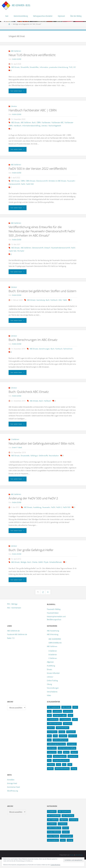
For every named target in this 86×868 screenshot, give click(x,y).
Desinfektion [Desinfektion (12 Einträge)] (52, 740)
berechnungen (44, 353)
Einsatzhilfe (25, 67)
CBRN (39, 122)
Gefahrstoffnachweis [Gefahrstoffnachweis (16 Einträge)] (60, 748)
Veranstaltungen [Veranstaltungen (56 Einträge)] (66, 845)
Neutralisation (54, 464)
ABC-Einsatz (15, 67)
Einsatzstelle (25, 464)
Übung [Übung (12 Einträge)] (70, 849)
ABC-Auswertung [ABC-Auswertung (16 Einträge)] (64, 820)
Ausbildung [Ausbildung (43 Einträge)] (74, 828)
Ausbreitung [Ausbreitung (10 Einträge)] (68, 720)
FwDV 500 (30, 184)
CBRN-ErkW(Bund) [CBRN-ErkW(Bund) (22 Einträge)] (54, 836)
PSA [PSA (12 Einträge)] (49, 769)
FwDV (23, 184)
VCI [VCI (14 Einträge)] (64, 773)
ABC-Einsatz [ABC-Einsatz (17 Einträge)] (66, 716)
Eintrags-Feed (12, 792)
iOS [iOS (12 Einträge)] (60, 761)
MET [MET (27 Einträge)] (49, 765)
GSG (60, 304)
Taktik (65, 304)
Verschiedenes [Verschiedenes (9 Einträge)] (53, 849)
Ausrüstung (41, 304)
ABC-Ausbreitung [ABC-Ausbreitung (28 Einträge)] (54, 716)
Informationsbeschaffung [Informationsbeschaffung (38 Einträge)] (67, 757)
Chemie (35, 571)
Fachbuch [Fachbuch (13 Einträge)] (63, 744)
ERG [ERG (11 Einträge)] (49, 744)
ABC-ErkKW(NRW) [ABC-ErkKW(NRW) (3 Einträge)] (54, 824)
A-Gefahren (53, 659)
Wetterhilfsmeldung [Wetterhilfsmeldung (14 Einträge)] (62, 777)
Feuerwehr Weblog (54, 618)
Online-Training (52, 689)
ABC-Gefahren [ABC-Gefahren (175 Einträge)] (53, 828)
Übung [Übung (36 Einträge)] (74, 777)
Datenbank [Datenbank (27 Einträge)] (68, 732)
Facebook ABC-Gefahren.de (17, 643)
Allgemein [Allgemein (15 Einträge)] (64, 828)
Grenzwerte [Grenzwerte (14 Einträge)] (72, 753)
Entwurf (47, 248)
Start (7, 16)
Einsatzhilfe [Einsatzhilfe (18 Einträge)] (71, 740)
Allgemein (50, 670)
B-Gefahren (53, 663)
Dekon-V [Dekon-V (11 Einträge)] (51, 736)
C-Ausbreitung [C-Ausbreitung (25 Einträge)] (53, 728)
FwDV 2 (59, 516)
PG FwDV (21, 251)
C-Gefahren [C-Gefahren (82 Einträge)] (63, 832)
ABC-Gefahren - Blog (21, 5)
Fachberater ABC (58, 122)
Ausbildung (37, 516)
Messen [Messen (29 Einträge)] (74, 761)
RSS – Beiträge (12, 612)
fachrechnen (68, 353)
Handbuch (17, 126)
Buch (34, 122)
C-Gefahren (15, 444)
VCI (75, 67)
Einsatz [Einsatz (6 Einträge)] (66, 836)
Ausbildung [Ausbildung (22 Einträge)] (57, 720)
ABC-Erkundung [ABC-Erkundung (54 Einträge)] (68, 824)
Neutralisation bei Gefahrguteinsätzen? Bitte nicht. (39, 450)
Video (49, 704)
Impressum (61, 16)
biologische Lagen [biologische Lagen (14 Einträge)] (60, 724)
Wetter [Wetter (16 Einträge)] (50, 777)
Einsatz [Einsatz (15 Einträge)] (62, 740)
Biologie (24, 571)
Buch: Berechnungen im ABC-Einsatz (34, 344)
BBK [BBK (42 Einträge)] (49, 724)
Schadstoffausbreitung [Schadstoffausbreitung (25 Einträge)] (61, 769)
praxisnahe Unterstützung (59, 67)
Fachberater (46, 122)
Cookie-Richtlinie (55, 865)
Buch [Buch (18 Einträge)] (70, 724)
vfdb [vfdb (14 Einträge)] (70, 773)
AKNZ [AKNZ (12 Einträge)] (75, 716)
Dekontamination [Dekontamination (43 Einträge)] (63, 736)
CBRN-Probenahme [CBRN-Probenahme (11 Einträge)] (54, 732)
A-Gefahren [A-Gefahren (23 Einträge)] (52, 820)
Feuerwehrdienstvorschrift (61, 248)
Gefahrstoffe (43, 464)
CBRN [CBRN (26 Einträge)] (75, 728)
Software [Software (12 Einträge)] (51, 773)
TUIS (71, 67)
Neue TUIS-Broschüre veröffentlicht (33, 55)
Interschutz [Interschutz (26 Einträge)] (52, 761)
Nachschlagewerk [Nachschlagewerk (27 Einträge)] (60, 765)
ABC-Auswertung (53, 639)
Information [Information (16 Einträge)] (52, 757)
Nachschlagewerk (55, 126)
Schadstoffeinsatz (56, 571)
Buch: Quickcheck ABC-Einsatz (29, 396)
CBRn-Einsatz (31, 181)
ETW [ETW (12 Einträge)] (55, 744)
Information (44, 67)
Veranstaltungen (53, 696)
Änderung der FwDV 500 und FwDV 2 (34, 507)
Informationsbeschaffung (31, 126)
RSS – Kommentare (14, 616)
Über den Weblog (76, 16)
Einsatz (49, 678)
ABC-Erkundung (53, 643)
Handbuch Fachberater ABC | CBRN (33, 110)
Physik (46, 571)
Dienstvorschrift (42, 181)
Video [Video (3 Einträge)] (63, 849)
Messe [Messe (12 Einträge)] (66, 761)
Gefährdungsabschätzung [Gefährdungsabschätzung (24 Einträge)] (56, 753)
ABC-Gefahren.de (13, 639)
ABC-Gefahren (16, 51)
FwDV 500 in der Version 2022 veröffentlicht (39, 169)
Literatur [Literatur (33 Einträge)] (66, 840)
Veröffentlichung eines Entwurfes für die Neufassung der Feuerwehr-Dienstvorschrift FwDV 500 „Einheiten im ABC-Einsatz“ (39, 231)
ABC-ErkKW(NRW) (55, 647)
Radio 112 (11, 647)
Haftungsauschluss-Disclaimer (43, 16)
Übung (49, 693)
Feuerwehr (46, 516)
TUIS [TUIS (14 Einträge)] (58, 773)
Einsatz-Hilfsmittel (53, 682)
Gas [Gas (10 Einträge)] (49, 748)
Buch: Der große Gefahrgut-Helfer (32, 558)
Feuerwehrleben (53, 621)
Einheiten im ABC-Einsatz (57, 181)
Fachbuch (54, 304)
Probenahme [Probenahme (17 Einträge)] (73, 765)
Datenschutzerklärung (21, 16)
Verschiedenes (52, 700)
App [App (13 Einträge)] (49, 720)
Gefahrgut (34, 464)
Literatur (14, 106)
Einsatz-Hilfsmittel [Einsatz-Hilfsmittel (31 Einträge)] (54, 840)
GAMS (41, 571)
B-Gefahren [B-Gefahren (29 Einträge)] (52, 832)
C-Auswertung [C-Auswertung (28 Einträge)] (65, 728)
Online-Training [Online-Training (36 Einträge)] (53, 845)
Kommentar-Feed (13, 795)
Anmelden (11, 788)
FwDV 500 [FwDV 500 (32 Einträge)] (73, 744)
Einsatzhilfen (34, 67)
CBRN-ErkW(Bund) (55, 651)
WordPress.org (13, 799)
